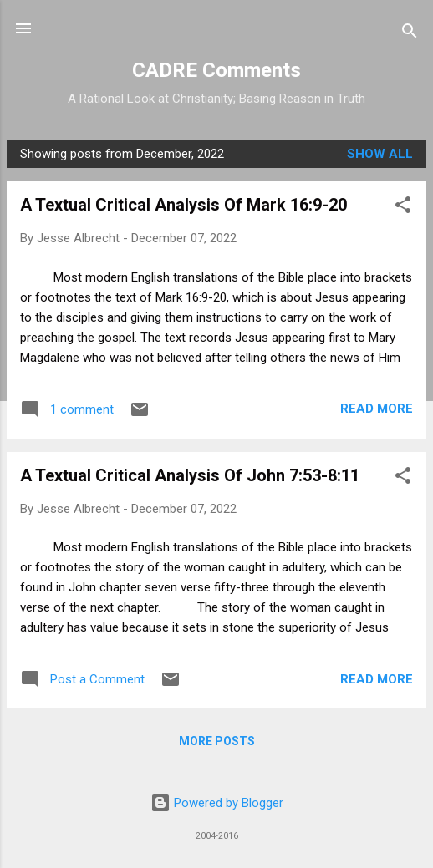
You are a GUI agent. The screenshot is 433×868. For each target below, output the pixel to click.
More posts (217, 741)
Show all (380, 154)
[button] (403, 208)
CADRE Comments (216, 70)
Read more (377, 409)
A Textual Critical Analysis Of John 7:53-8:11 (190, 475)
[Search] (410, 34)
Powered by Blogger (217, 803)
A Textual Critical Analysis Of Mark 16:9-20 (183, 205)
